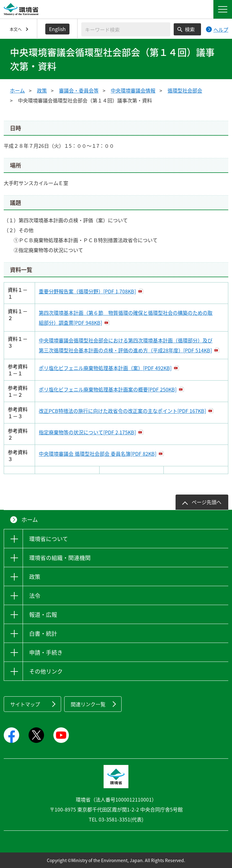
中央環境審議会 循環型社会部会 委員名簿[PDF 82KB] (98, 454)
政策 (42, 90)
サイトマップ (25, 704)
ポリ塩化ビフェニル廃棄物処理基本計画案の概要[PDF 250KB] (108, 389)
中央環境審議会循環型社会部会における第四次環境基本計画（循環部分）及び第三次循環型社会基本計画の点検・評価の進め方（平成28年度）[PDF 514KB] (126, 345)
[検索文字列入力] (126, 29)
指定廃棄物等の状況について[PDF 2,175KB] (87, 432)
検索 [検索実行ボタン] (190, 29)
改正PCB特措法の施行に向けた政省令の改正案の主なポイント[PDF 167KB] (122, 411)
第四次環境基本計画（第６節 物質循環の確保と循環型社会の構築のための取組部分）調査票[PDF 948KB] (126, 318)
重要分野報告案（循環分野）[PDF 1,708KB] (87, 291)
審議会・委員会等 (79, 90)
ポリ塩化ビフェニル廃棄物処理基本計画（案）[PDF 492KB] (105, 368)
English (57, 29)
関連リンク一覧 (88, 704)
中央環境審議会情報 (133, 90)
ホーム (17, 90)
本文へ (16, 29)
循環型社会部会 (185, 90)
